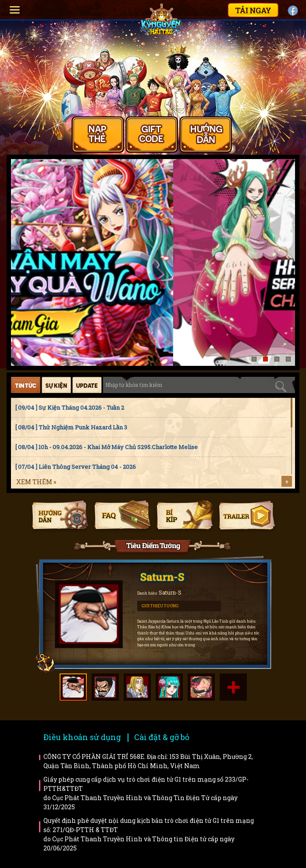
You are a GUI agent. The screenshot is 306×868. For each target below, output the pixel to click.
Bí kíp (184, 516)
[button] (254, 359)
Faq (122, 516)
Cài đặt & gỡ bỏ (162, 737)
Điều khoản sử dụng (82, 737)
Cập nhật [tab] (87, 385)
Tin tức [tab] (26, 385)
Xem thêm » (36, 482)
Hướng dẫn (60, 516)
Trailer (247, 516)
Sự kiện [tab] (56, 385)
